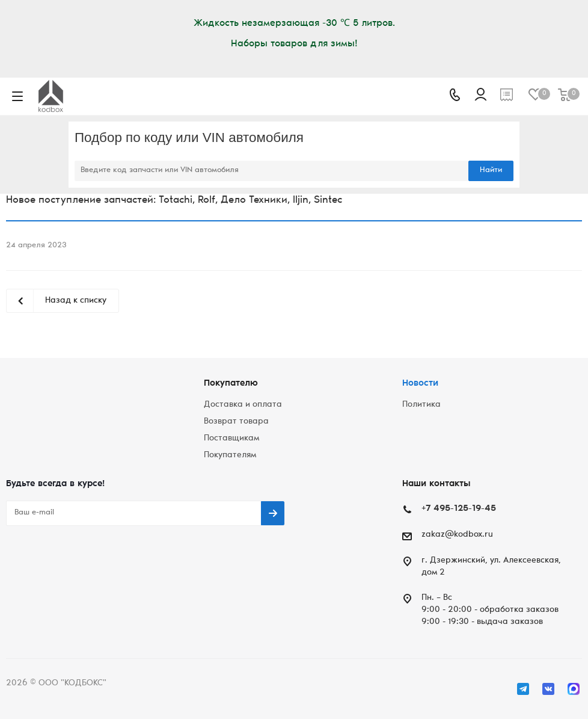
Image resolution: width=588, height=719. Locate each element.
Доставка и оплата (243, 405)
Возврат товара (236, 422)
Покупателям (230, 455)
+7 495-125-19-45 (459, 509)
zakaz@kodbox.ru (457, 535)
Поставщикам (231, 439)
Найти (491, 171)
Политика (421, 405)
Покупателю (231, 384)
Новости (420, 384)
